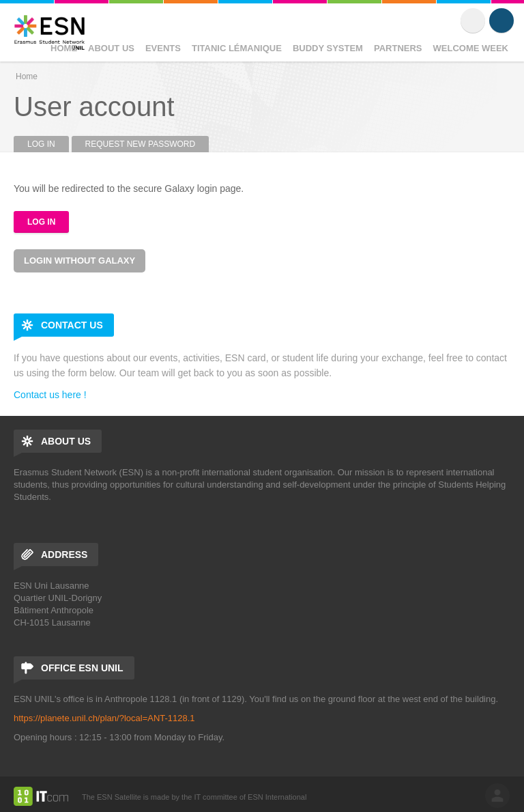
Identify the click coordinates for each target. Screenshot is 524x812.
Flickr (473, 20)
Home (64, 48)
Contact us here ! (50, 395)
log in (497, 796)
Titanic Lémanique (237, 48)
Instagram (501, 20)
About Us (111, 48)
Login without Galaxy (79, 261)
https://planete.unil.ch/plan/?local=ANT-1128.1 (104, 718)
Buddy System (328, 48)
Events (163, 48)
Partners (398, 48)
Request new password (141, 144)
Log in (48, 144)
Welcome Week (471, 48)
